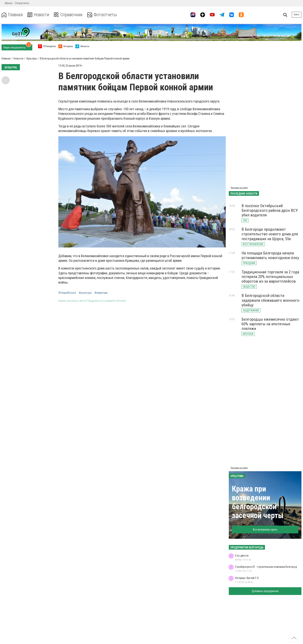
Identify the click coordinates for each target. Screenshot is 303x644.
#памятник (101, 293)
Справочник (68, 15)
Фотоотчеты (102, 15)
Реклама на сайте (239, 188)
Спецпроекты (22, 3)
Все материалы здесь (265, 530)
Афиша (8, 3)
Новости (38, 15)
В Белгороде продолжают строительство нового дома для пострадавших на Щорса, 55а (270, 234)
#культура (85, 293)
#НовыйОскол (67, 293)
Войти (297, 15)
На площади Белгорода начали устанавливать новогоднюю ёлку (270, 255)
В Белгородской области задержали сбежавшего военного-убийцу (271, 300)
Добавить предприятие (265, 591)
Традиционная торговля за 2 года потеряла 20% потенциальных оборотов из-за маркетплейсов (270, 277)
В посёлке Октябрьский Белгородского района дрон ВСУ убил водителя (270, 210)
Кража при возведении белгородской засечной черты (258, 502)
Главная (12, 15)
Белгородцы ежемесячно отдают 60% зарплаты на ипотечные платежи (270, 324)
